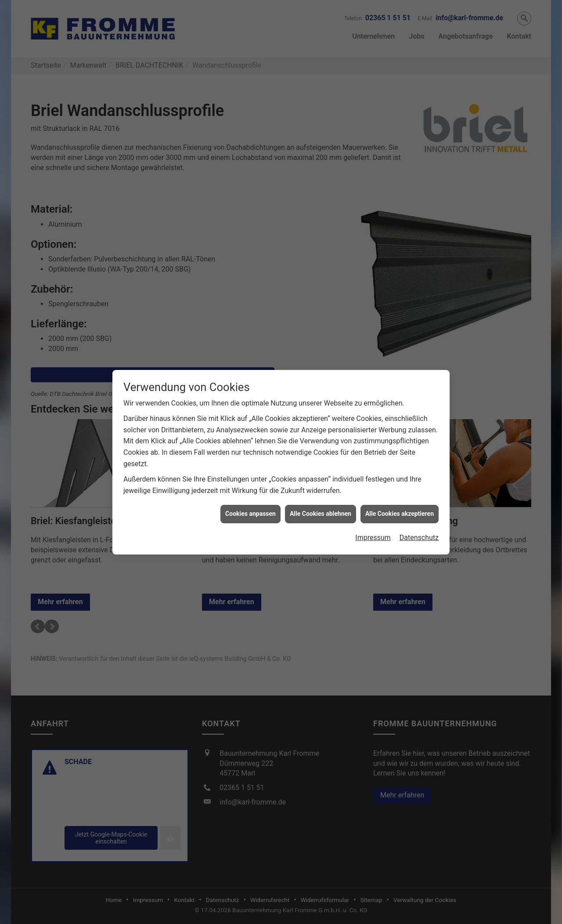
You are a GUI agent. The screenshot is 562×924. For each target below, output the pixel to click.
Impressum (373, 521)
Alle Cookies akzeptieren (400, 497)
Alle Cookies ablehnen (321, 497)
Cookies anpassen (250, 497)
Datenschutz (419, 521)
